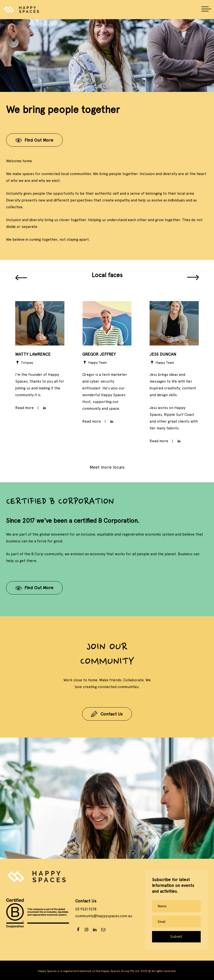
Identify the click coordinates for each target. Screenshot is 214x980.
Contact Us (112, 714)
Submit (176, 937)
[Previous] (21, 278)
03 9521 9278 (86, 909)
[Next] (193, 278)
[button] (206, 9)
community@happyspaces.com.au (104, 916)
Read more (92, 421)
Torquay (24, 362)
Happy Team (95, 362)
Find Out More (39, 140)
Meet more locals (107, 467)
